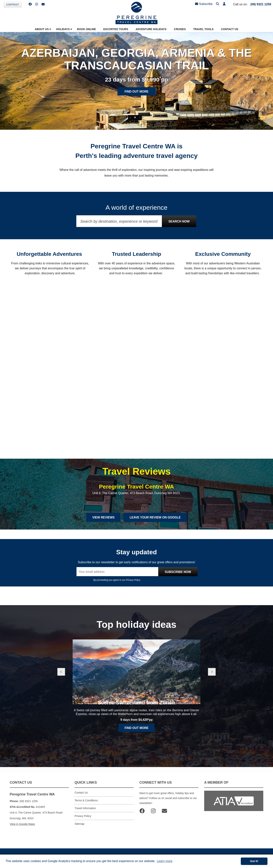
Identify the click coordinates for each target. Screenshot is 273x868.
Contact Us (81, 795)
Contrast (13, 5)
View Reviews (102, 520)
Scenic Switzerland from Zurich (137, 716)
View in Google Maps (22, 827)
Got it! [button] (254, 861)
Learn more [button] (165, 861)
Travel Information (85, 811)
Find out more (136, 92)
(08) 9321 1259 (261, 4)
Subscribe (204, 4)
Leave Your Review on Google (156, 520)
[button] (224, 4)
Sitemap (79, 827)
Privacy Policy (133, 583)
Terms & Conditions (86, 803)
